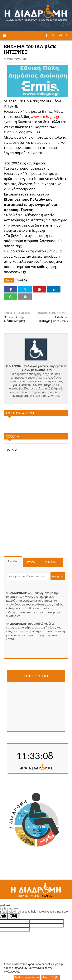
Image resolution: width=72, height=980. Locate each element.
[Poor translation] (14, 916)
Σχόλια (31, 562)
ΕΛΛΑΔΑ (22, 280)
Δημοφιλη (52, 562)
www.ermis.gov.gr (45, 117)
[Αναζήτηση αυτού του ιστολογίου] (29, 576)
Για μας (13, 561)
